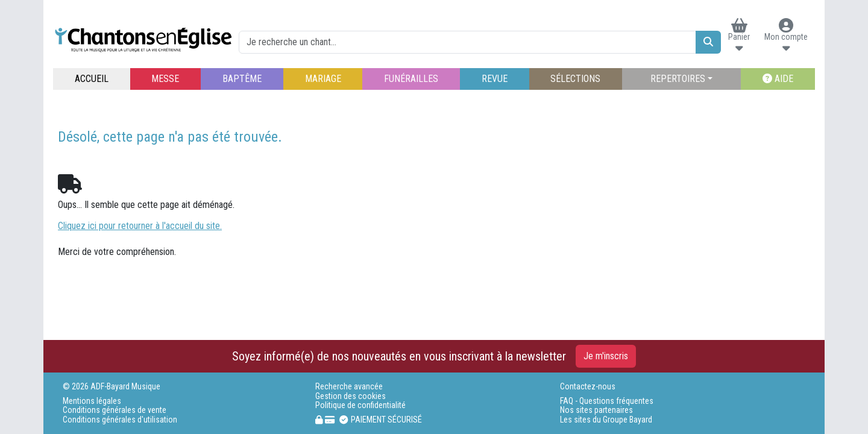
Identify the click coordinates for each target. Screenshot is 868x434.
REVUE (495, 79)
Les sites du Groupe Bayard (606, 420)
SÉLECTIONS (575, 79)
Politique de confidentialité (360, 405)
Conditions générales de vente (115, 410)
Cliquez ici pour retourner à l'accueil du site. (140, 226)
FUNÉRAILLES (411, 79)
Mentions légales (92, 401)
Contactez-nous (588, 387)
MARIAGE (323, 79)
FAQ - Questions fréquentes (607, 401)
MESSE (165, 79)
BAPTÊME (242, 79)
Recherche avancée (349, 387)
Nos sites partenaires (596, 410)
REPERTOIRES (678, 79)
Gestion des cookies (351, 396)
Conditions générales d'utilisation (120, 420)
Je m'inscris (606, 356)
